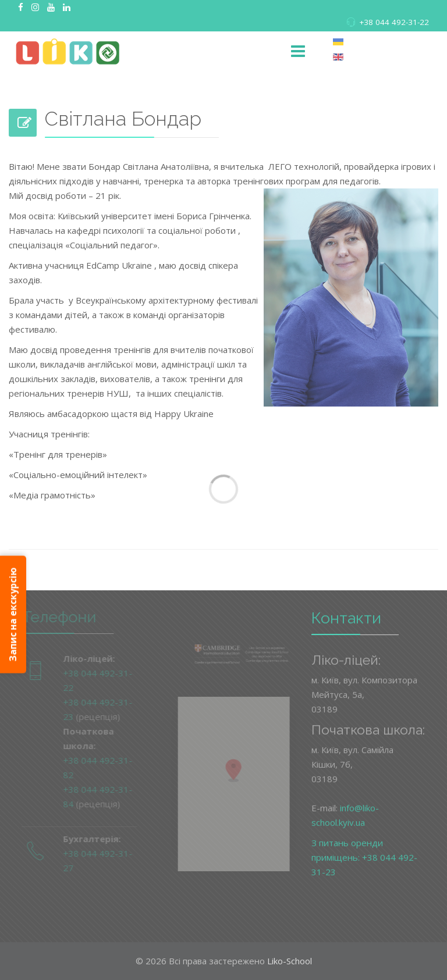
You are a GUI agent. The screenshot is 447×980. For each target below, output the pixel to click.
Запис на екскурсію (13, 614)
